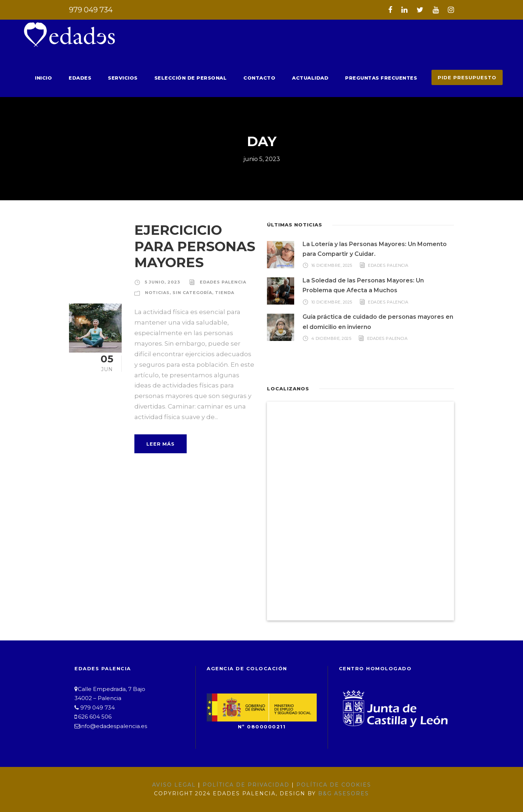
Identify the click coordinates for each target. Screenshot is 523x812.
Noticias (156, 292)
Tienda (218, 292)
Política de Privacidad (247, 785)
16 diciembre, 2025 (332, 265)
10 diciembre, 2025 (332, 301)
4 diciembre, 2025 (331, 338)
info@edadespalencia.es (110, 726)
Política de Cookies (328, 785)
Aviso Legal (181, 785)
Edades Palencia (218, 282)
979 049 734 (89, 10)
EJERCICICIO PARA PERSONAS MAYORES (192, 246)
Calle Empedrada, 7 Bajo (108, 689)
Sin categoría (188, 292)
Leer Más (160, 433)
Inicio (72, 78)
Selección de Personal (212, 78)
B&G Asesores (338, 793)
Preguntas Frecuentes (389, 78)
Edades (107, 78)
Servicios (148, 78)
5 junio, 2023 (161, 282)
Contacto (276, 78)
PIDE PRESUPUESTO (470, 77)
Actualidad (323, 78)
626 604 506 (93, 717)
